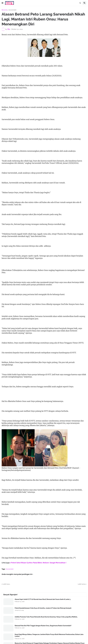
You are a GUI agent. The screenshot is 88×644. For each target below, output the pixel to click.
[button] (2, 3)
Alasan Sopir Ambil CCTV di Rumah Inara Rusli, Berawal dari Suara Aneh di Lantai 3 (43, 599)
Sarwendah (13, 10)
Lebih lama (82, 584)
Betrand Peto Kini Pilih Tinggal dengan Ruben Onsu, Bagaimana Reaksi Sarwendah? (43, 626)
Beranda (4, 10)
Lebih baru (6, 584)
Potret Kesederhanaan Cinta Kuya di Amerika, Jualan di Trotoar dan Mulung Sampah (43, 608)
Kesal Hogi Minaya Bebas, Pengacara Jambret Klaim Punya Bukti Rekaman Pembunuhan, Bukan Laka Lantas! (49, 635)
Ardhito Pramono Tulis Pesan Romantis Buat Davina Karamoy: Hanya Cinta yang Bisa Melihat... (46, 617)
